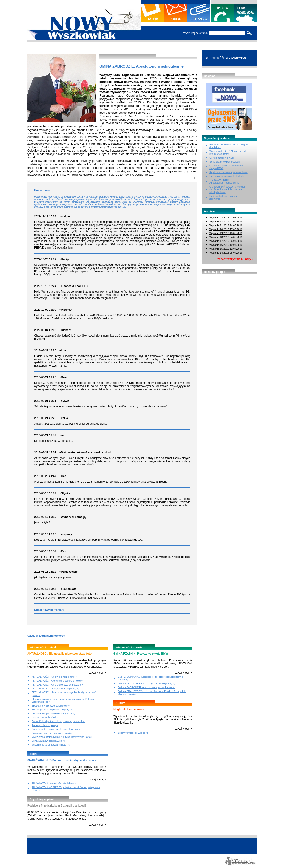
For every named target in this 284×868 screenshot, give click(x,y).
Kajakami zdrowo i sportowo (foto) (228, 172)
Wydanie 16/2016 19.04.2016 (226, 245)
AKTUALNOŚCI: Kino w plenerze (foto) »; (55, 677)
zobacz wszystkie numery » (235, 259)
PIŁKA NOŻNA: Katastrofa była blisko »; (54, 783)
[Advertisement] (229, 302)
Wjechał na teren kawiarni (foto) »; (51, 745)
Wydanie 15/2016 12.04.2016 (226, 249)
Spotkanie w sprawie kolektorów (227, 176)
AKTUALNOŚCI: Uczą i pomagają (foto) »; (55, 688)
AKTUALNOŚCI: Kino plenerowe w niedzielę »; (58, 685)
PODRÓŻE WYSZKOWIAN (229, 58)
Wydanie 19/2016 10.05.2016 (226, 233)
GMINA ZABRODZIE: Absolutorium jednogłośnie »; (146, 687)
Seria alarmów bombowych (225, 162)
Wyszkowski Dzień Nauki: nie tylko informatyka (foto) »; (63, 737)
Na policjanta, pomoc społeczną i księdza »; (56, 729)
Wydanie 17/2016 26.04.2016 (226, 241)
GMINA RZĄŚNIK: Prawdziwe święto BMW (141, 654)
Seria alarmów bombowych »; (48, 741)
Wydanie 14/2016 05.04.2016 (226, 253)
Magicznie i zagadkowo (128, 710)
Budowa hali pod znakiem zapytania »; (53, 713)
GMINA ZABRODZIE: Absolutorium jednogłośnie (224, 181)
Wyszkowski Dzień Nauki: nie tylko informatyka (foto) (229, 152)
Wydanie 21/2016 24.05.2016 (226, 225)
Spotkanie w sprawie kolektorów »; (51, 706)
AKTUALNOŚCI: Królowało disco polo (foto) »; (58, 681)
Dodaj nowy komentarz (49, 610)
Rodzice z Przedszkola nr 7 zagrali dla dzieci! (57, 806)
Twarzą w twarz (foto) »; (45, 725)
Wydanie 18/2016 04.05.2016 (226, 237)
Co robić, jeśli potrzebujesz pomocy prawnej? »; (58, 721)
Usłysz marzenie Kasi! (222, 158)
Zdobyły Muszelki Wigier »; (133, 733)
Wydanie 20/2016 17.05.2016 (226, 229)
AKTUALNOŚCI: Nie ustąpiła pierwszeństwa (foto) (60, 654)
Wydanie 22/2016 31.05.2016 (226, 221)
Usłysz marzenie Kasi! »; (45, 717)
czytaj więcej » (98, 673)
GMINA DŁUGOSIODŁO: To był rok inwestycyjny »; (146, 683)
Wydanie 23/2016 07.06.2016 (226, 218)
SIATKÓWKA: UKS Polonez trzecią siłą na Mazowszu (62, 760)
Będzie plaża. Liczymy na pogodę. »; (52, 710)
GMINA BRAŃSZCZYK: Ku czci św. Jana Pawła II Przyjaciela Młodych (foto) (227, 189)
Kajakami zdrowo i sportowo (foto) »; (52, 733)
